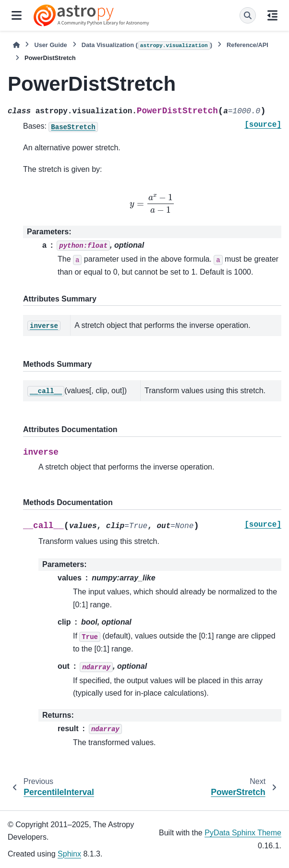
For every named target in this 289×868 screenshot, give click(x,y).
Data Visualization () (147, 46)
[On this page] (272, 15)
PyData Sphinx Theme (243, 833)
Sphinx (69, 854)
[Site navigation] (17, 15)
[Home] (16, 45)
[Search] (248, 15)
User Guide (50, 45)
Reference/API (247, 45)
